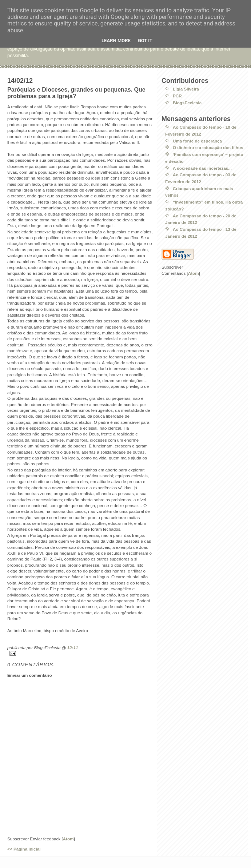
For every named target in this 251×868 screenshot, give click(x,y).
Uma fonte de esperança (197, 141)
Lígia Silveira (186, 89)
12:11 (73, 648)
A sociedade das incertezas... (202, 168)
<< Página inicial (24, 849)
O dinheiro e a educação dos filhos (208, 147)
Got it (145, 41)
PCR (177, 96)
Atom (68, 839)
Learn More (116, 41)
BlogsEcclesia (187, 103)
